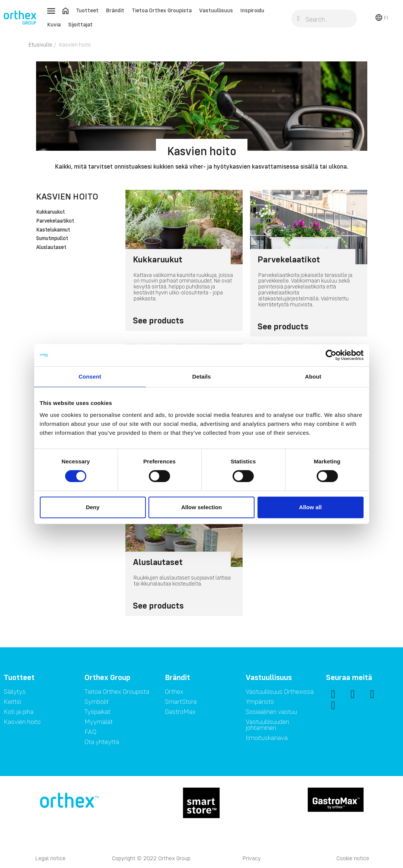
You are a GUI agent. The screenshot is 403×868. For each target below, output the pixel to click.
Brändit (115, 10)
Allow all (311, 507)
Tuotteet (87, 10)
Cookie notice (353, 858)
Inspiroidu (252, 10)
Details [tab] (202, 376)
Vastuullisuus (216, 10)
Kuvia (54, 24)
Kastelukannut (53, 230)
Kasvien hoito (67, 196)
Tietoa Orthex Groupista (162, 10)
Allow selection (201, 507)
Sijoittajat (80, 24)
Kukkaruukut (50, 212)
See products (158, 320)
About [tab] (313, 376)
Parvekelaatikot (55, 221)
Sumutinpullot (52, 239)
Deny (93, 507)
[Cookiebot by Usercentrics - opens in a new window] (331, 355)
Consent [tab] (90, 376)
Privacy (252, 858)
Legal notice (50, 858)
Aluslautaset (51, 248)
